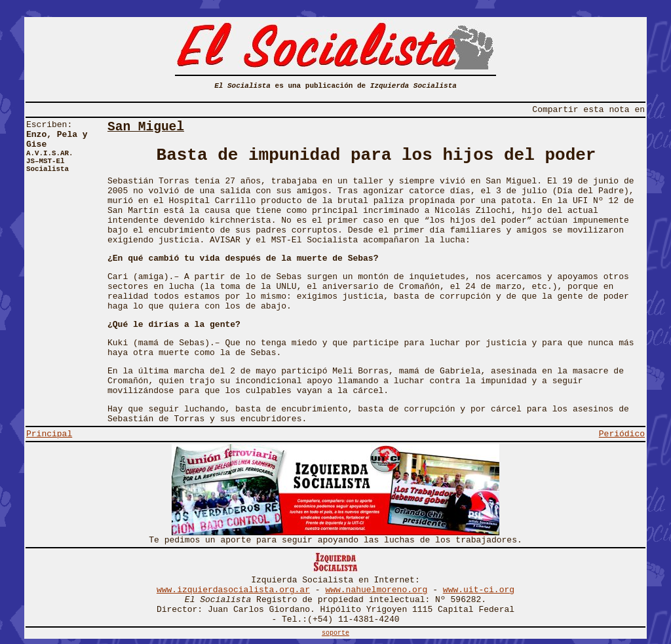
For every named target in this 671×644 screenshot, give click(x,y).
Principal (49, 434)
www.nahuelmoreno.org (376, 590)
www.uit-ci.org (479, 590)
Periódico (622, 434)
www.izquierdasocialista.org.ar (233, 590)
